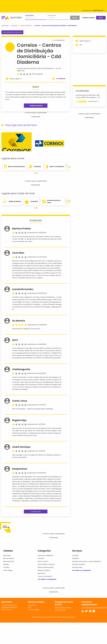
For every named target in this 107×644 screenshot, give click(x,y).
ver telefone (61, 79)
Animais (41, 558)
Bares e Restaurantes (46, 567)
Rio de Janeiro (9, 558)
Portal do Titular (60, 610)
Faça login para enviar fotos (12, 32)
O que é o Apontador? (9, 605)
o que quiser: (29, 15)
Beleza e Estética (44, 570)
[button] (35, 173)
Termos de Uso (7, 610)
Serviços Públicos (79, 564)
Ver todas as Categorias (47, 579)
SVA (30, 607)
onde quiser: (52, 15)
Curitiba (6, 567)
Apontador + (33, 605)
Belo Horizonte (9, 561)
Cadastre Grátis (88, 18)
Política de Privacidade (63, 608)
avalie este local (36, 106)
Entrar (101, 18)
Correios (75, 555)
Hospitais (76, 558)
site (79, 45)
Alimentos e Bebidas (45, 555)
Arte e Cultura (43, 561)
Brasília (6, 564)
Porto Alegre (8, 570)
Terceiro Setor (77, 567)
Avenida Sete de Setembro (27, 68)
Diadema (50, 68)
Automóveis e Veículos (46, 564)
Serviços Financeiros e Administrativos (87, 561)
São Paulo (7, 555)
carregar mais (36, 511)
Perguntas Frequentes (9, 607)
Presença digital (34, 610)
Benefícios (42, 573)
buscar (75, 18)
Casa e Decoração (45, 576)
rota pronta (87, 101)
